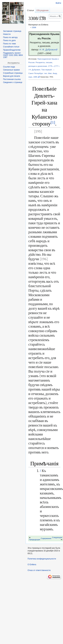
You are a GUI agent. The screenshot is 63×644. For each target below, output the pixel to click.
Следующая (57, 537)
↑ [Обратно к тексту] (40, 471)
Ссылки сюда (9, 67)
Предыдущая (35, 540)
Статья (30, 10)
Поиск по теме (9, 44)
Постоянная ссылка (12, 79)
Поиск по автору (10, 37)
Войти (58, 3)
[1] (53, 122)
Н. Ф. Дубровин (47, 50)
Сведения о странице (13, 82)
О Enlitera (32, 565)
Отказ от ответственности (39, 570)
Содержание (46, 538)
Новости (7, 34)
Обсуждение (42, 10)
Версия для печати (11, 76)
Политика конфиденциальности (42, 559)
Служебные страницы (13, 73)
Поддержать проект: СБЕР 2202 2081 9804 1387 (13, 55)
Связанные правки (11, 70)
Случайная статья (11, 47)
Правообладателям (12, 50)
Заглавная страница (12, 31)
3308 (34, 27)
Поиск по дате (9, 40)
